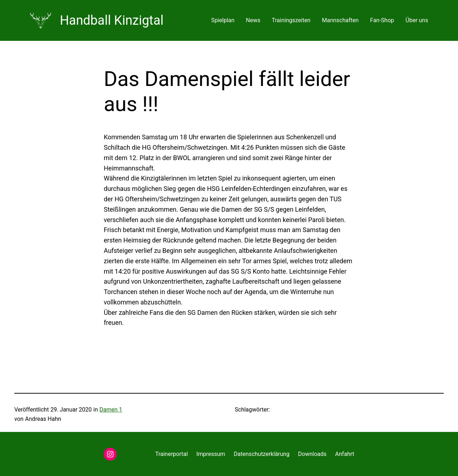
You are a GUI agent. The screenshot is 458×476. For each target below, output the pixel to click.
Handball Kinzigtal (112, 20)
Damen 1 (111, 410)
